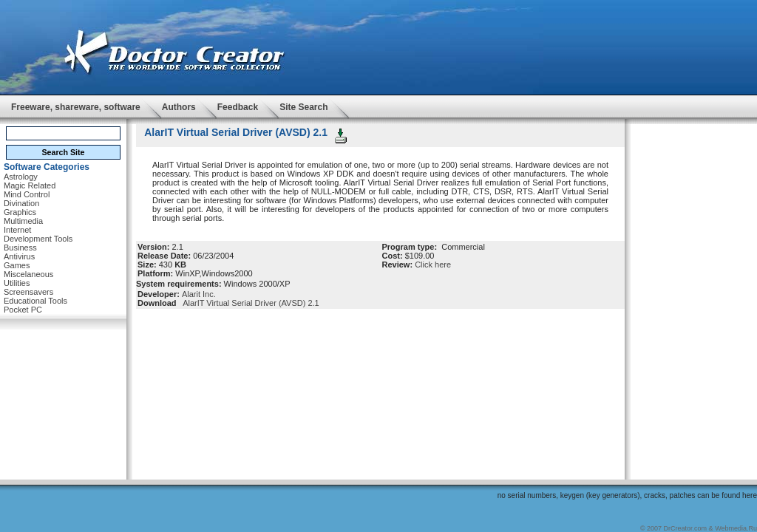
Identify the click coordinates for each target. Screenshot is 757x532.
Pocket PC (23, 310)
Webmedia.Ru (736, 528)
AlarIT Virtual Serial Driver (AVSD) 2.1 (249, 303)
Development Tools (38, 239)
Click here (433, 265)
